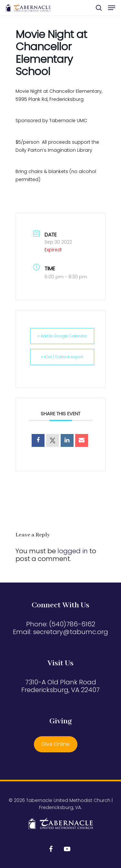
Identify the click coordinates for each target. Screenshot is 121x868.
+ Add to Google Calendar (62, 336)
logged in (73, 551)
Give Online (55, 744)
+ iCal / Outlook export (62, 357)
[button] (112, 8)
